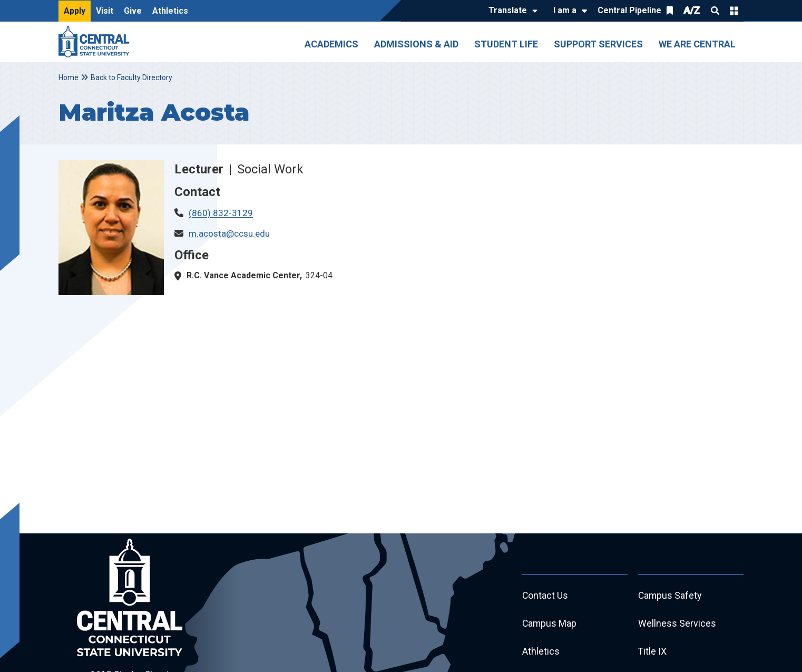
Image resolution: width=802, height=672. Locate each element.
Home (69, 77)
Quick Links (734, 11)
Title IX (653, 653)
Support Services (598, 44)
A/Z (692, 10)
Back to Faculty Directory (131, 77)
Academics (331, 44)
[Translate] (510, 11)
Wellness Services (677, 624)
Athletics (170, 11)
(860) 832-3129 (221, 213)
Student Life (506, 44)
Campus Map (550, 624)
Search (715, 11)
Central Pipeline (629, 10)
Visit (105, 11)
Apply (75, 11)
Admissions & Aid (416, 44)
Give (133, 11)
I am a (565, 10)
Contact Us (545, 596)
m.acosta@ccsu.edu (229, 233)
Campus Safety (671, 596)
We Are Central (697, 44)
